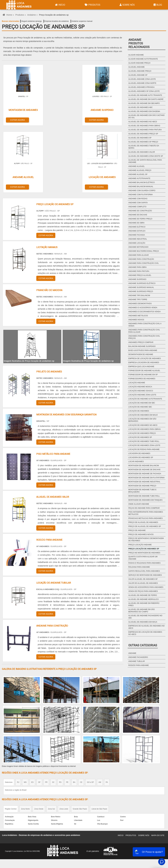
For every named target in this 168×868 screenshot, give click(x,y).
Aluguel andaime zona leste (142, 79)
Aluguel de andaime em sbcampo (144, 103)
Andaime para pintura (139, 271)
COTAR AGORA (17, 119)
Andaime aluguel (137, 166)
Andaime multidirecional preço (144, 251)
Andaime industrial (138, 239)
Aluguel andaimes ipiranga (31, 21)
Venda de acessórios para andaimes (146, 587)
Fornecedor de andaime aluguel (144, 371)
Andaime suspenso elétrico (142, 283)
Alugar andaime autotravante (143, 59)
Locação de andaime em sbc (142, 403)
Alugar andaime (136, 55)
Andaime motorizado (138, 247)
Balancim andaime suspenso (142, 346)
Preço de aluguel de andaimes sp (145, 526)
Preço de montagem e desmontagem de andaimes (146, 540)
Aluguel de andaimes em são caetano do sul (146, 116)
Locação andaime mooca (140, 387)
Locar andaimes (136, 462)
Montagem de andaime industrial (144, 482)
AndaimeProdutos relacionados (139, 43)
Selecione (9, 714)
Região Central (11, 741)
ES (32, 714)
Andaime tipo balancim (139, 295)
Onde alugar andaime (139, 504)
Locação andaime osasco (141, 391)
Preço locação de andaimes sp (144, 549)
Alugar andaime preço (139, 63)
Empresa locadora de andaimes (57, 21)
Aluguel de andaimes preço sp (143, 134)
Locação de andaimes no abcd (143, 425)
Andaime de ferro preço (140, 219)
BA (74, 714)
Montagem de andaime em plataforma (146, 478)
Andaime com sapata (138, 203)
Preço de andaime (137, 530)
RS (60, 714)
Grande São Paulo (80, 741)
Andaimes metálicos (138, 316)
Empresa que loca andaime (141, 367)
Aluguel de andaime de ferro (143, 595)
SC (53, 714)
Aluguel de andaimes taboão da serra (144, 147)
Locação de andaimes (139, 411)
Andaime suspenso (137, 279)
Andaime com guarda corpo (142, 191)
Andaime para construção (141, 259)
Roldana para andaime (139, 567)
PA (107, 714)
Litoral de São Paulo (99, 741)
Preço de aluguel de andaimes (143, 522)
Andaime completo (137, 207)
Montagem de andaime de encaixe (144, 470)
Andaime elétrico (137, 227)
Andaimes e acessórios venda (143, 308)
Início (60, 5)
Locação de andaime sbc (140, 407)
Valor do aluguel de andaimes (143, 583)
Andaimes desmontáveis (140, 304)
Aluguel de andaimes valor (142, 152)
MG (25, 714)
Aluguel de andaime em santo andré (146, 99)
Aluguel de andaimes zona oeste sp (146, 156)
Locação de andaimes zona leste (144, 445)
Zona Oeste (39, 741)
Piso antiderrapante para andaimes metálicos (146, 513)
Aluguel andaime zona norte (142, 83)
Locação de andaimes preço (142, 433)
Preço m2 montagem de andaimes (144, 553)
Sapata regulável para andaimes (144, 571)
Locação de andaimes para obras (145, 429)
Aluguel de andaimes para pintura (145, 130)
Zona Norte (25, 741)
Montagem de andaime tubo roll (144, 496)
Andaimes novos (136, 320)
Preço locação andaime (140, 545)
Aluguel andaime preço (140, 71)
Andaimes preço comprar (141, 342)
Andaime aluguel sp (138, 174)
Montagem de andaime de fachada (145, 474)
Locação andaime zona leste (142, 395)
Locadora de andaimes (139, 453)
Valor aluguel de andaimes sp (143, 579)
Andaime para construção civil (144, 263)
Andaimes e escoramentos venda (145, 312)
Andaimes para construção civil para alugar (144, 331)
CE (81, 714)
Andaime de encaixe (138, 215)
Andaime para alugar (139, 255)
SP (39, 714)
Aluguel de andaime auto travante (145, 95)
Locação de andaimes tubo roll (144, 441)
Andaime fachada (137, 235)
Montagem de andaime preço (142, 486)
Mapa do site (158, 767)
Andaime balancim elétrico (142, 182)
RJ (18, 714)
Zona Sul (51, 741)
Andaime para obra (137, 267)
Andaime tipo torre (138, 300)
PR (46, 714)
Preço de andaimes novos (141, 534)
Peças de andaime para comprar (144, 508)
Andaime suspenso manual (82, 21)
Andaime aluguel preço (140, 170)
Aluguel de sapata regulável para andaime (145, 161)
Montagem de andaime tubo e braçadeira (142, 491)
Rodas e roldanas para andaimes (144, 563)
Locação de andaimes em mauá (143, 415)
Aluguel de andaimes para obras (144, 126)
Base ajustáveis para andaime (143, 350)
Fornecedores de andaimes (142, 379)
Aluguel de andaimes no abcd (143, 122)
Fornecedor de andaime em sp (143, 375)
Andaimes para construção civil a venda (145, 325)
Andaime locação (137, 243)
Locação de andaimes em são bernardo (142, 420)
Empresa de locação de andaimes (145, 358)
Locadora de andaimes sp (141, 457)
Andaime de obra (136, 223)
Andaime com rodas (138, 199)
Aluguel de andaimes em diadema (144, 111)
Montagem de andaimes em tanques (145, 500)
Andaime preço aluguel (140, 275)
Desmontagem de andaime (141, 354)
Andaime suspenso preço (141, 291)
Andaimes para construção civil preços (144, 337)
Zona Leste (64, 741)
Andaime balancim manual (141, 187)
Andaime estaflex (137, 231)
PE (67, 714)
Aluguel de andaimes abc (140, 107)
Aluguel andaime (137, 67)
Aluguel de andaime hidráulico (144, 599)
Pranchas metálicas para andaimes (146, 518)
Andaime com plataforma (141, 195)
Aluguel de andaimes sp (140, 138)
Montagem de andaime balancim (144, 466)
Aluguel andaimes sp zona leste (144, 91)
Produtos (92, 5)
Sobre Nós (127, 5)
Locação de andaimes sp (140, 437)
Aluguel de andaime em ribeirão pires (144, 604)
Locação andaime (137, 383)
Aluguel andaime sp (138, 75)
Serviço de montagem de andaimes (145, 575)
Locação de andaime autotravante (145, 399)
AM (100, 714)
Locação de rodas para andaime (144, 449)
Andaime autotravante (139, 178)
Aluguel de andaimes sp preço (143, 142)
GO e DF (90, 714)
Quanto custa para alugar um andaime (143, 558)
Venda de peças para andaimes (143, 591)
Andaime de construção (140, 211)
